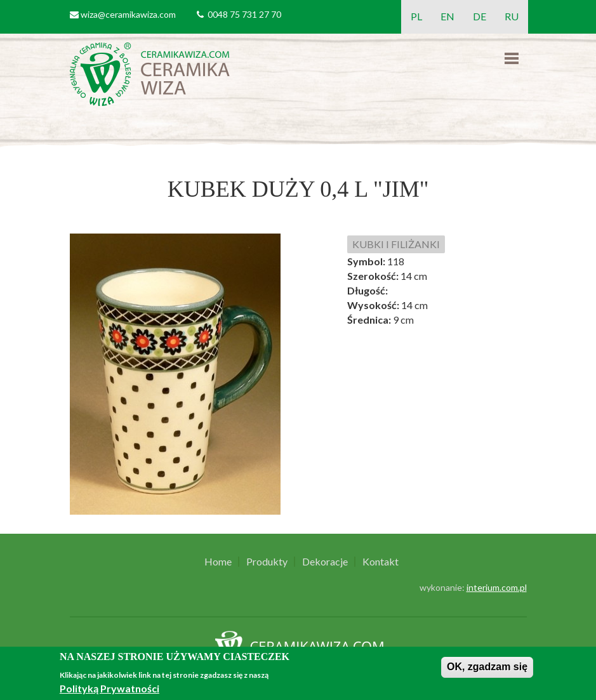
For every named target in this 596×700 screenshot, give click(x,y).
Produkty (267, 562)
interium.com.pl (497, 587)
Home (218, 562)
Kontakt (381, 562)
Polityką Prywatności (109, 688)
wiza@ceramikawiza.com (128, 14)
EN (447, 16)
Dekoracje (325, 562)
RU (512, 16)
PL (416, 16)
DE (480, 16)
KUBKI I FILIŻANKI (396, 244)
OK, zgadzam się (487, 667)
